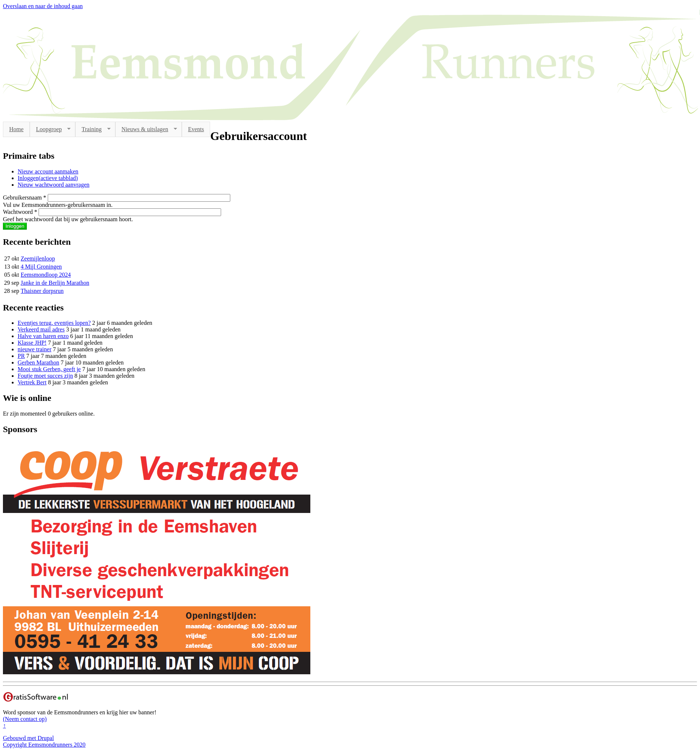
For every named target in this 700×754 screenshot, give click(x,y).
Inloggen (48, 178)
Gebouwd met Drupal (28, 738)
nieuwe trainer (35, 349)
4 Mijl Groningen (41, 267)
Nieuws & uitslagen (146, 129)
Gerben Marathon (38, 362)
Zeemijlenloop (38, 258)
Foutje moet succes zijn (45, 376)
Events (196, 129)
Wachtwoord (20, 212)
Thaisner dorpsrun (42, 291)
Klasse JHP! (32, 343)
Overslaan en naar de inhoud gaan (43, 6)
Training (93, 129)
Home (16, 129)
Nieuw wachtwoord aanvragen (53, 185)
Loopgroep (50, 129)
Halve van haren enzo (43, 336)
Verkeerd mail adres (41, 329)
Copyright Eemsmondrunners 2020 (44, 745)
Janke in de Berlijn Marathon (55, 283)
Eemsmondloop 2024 (46, 275)
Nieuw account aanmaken (48, 171)
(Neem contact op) (25, 719)
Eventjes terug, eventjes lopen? (54, 323)
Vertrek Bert (32, 382)
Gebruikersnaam (25, 198)
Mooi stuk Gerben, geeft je (49, 369)
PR (21, 356)
